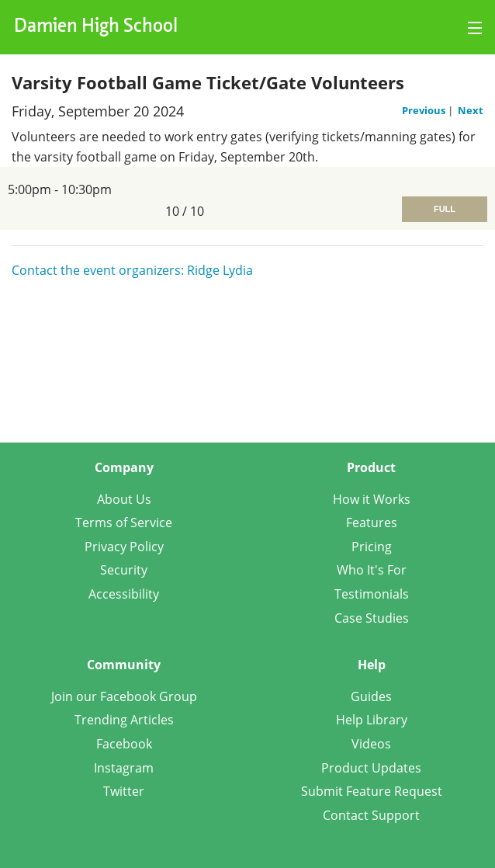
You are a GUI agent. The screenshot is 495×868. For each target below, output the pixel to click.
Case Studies (372, 618)
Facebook (124, 744)
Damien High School (96, 27)
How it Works (372, 499)
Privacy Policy (124, 547)
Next (471, 110)
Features (372, 523)
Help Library (372, 720)
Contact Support (371, 815)
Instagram (124, 768)
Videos (371, 744)
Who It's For (372, 570)
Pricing (372, 547)
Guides (371, 696)
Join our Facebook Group (124, 696)
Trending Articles (124, 720)
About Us (124, 499)
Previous (425, 110)
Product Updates (371, 768)
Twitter (124, 791)
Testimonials (372, 594)
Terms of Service (124, 523)
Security (124, 570)
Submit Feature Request (372, 791)
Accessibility (124, 594)
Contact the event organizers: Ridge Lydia (132, 270)
